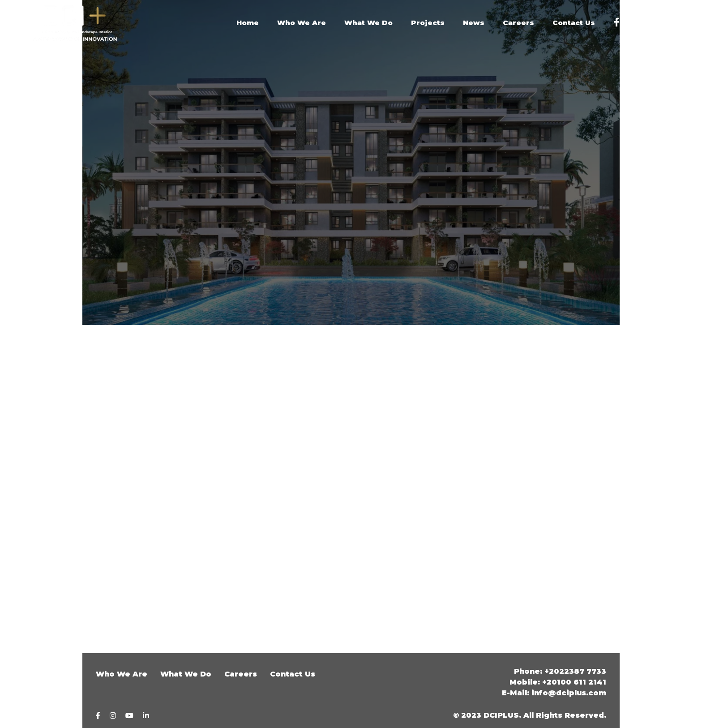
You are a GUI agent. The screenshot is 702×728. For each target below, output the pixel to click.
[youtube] (655, 23)
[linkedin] (146, 715)
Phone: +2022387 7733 (560, 671)
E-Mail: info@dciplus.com (554, 693)
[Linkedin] (676, 23)
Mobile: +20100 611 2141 (558, 682)
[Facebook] (617, 23)
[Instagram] (635, 23)
